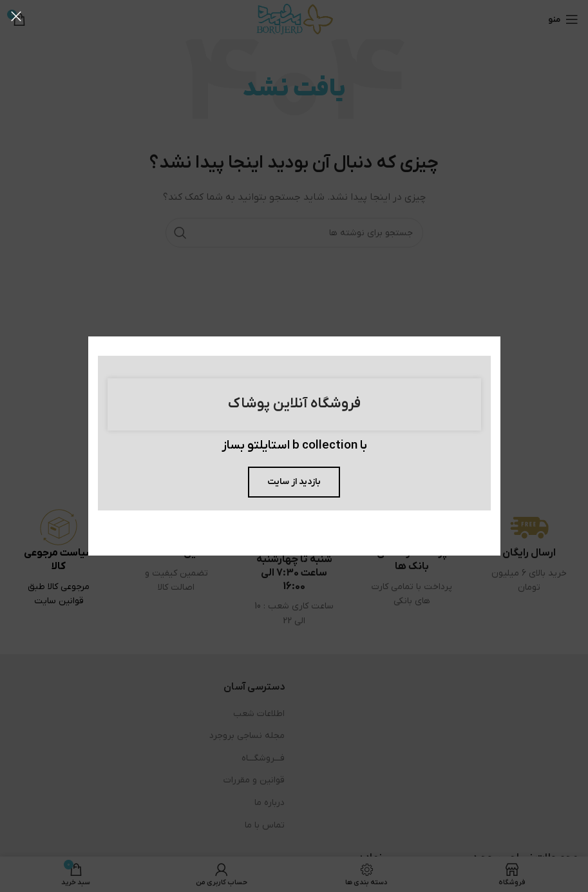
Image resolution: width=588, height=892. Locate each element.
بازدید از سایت (294, 482)
